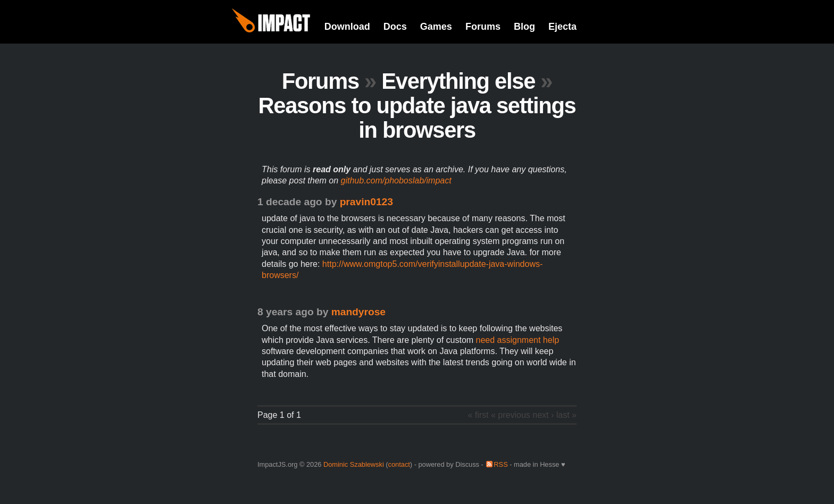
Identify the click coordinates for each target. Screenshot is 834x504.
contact (399, 464)
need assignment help (518, 340)
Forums (483, 27)
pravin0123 (366, 202)
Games (436, 27)
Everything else (458, 81)
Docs (395, 27)
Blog (524, 27)
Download (347, 27)
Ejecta (562, 27)
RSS (501, 464)
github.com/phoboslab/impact (396, 180)
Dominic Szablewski (354, 464)
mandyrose (358, 312)
